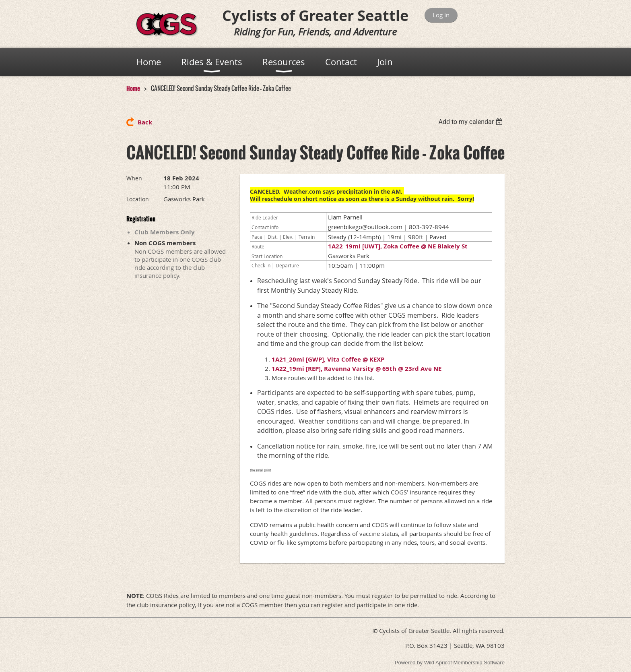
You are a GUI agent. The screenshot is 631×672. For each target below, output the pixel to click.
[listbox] (471, 122)
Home (133, 88)
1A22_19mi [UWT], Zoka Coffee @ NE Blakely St (398, 246)
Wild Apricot (438, 663)
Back (145, 122)
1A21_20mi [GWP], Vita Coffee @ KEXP (328, 359)
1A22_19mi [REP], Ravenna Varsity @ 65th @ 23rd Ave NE (357, 369)
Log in (441, 15)
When (134, 178)
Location (138, 199)
